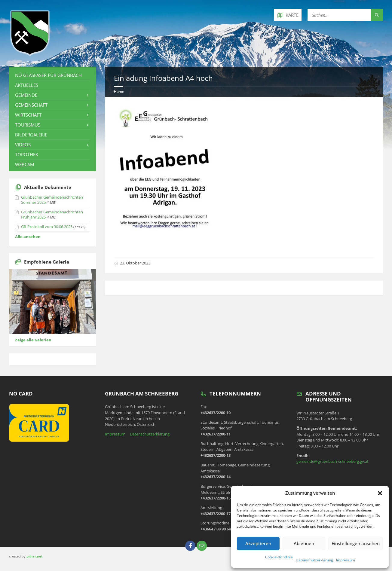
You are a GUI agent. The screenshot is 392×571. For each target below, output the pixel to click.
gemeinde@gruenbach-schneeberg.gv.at (332, 461)
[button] (380, 493)
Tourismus (28, 125)
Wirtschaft (28, 115)
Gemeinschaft (31, 105)
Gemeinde (26, 95)
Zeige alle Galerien (33, 340)
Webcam (24, 164)
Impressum (346, 560)
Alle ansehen (28, 237)
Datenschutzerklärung (314, 560)
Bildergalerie (31, 135)
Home (119, 92)
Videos (23, 145)
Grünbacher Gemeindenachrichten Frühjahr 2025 (52, 214)
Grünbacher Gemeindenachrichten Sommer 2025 (52, 200)
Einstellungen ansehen (356, 543)
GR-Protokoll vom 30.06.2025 (47, 227)
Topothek (27, 154)
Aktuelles (27, 85)
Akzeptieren (258, 543)
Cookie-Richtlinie (279, 557)
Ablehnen (304, 543)
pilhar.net (35, 556)
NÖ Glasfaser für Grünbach (48, 75)
